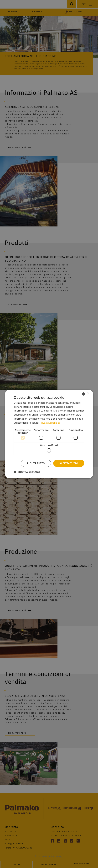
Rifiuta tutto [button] (36, 463)
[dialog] (49, 434)
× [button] (88, 394)
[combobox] (83, 394)
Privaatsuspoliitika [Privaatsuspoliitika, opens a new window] (50, 423)
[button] (27, 472)
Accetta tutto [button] (69, 463)
